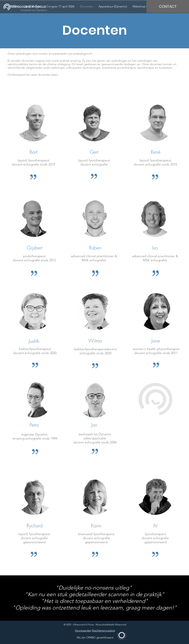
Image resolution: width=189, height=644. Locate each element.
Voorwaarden (83, 630)
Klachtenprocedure (103, 630)
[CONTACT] (168, 6)
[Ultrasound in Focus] (31, 6)
